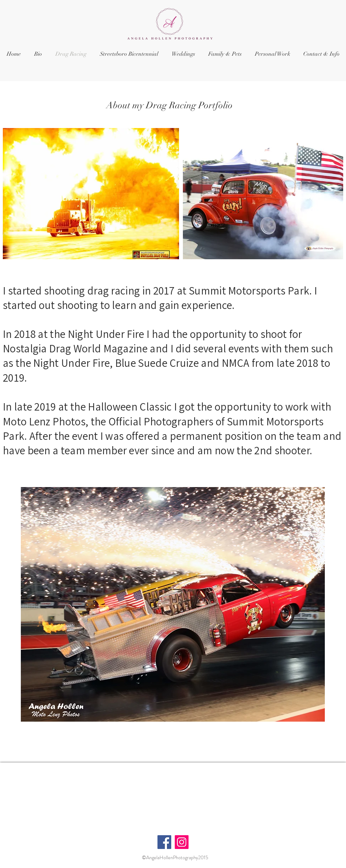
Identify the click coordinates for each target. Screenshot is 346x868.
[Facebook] (164, 842)
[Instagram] (182, 842)
